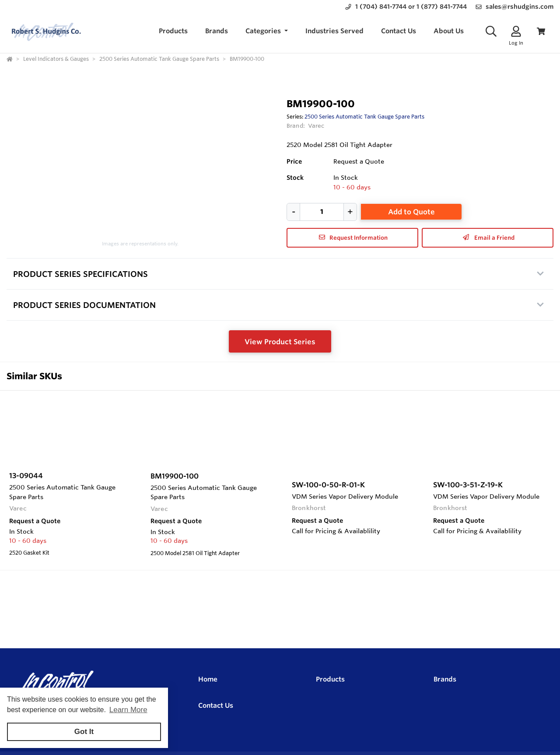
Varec (316, 126)
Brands (445, 679)
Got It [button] (84, 732)
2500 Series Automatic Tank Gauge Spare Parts (364, 116)
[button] (267, 31)
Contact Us (216, 705)
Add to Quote (411, 212)
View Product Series (280, 342)
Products (330, 679)
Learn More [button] (128, 710)
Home (208, 679)
